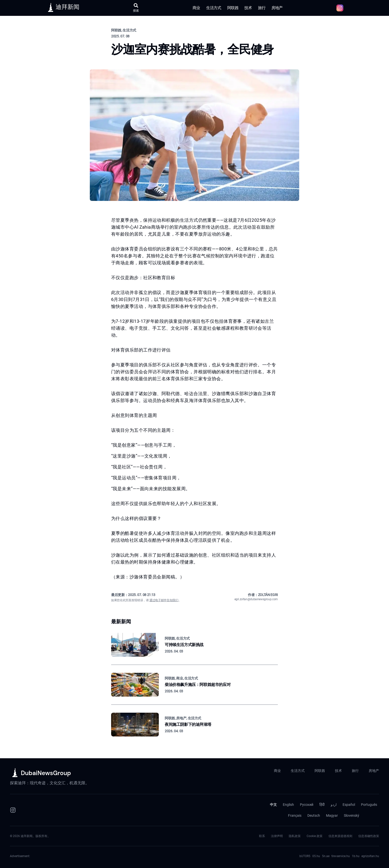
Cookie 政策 (315, 836)
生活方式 (214, 8)
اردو (334, 805)
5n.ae (326, 856)
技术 (248, 8)
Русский (307, 805)
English (288, 805)
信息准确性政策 (369, 836)
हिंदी (322, 805)
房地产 (277, 8)
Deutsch (314, 815)
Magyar (332, 815)
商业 (196, 8)
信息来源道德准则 (340, 836)
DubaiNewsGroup (46, 773)
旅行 (262, 8)
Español (349, 805)
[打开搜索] (136, 8)
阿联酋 (233, 8)
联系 (262, 836)
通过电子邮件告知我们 (164, 600)
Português (369, 805)
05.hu (316, 856)
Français (295, 815)
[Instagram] (13, 810)
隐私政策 (295, 836)
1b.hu (356, 856)
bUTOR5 (305, 856)
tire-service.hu (341, 856)
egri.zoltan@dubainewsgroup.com (256, 599)
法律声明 (277, 836)
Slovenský (352, 815)
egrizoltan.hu (370, 856)
